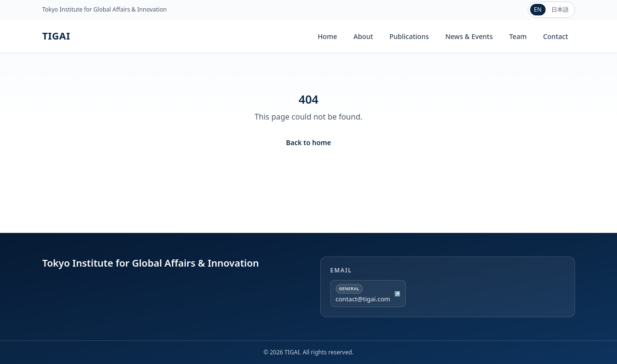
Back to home (308, 142)
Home (327, 36)
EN (538, 9)
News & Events (469, 36)
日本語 (560, 9)
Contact (556, 36)
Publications (409, 36)
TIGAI (56, 36)
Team (518, 36)
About (363, 36)
